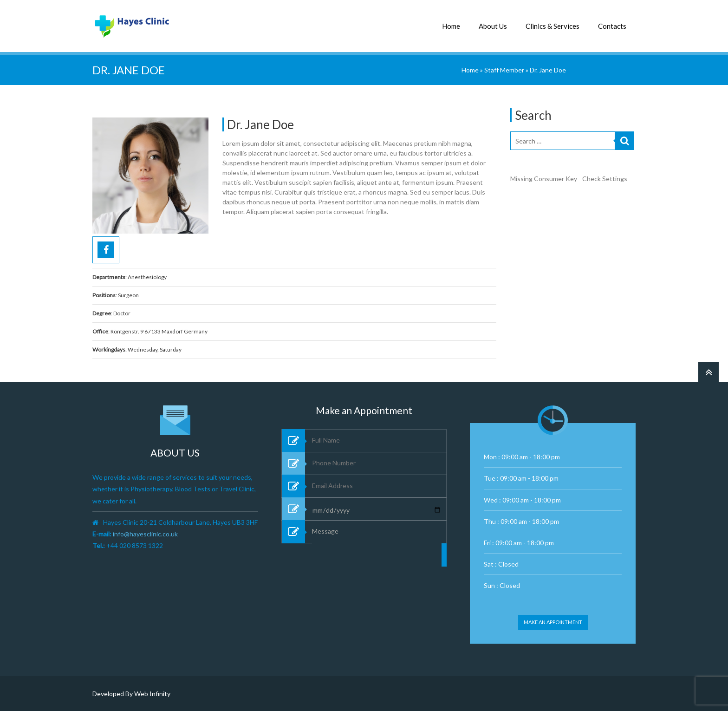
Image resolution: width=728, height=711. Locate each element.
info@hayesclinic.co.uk (145, 534)
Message (377, 575)
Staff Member (504, 70)
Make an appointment (553, 622)
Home (451, 26)
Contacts (612, 26)
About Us (493, 26)
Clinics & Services (552, 26)
